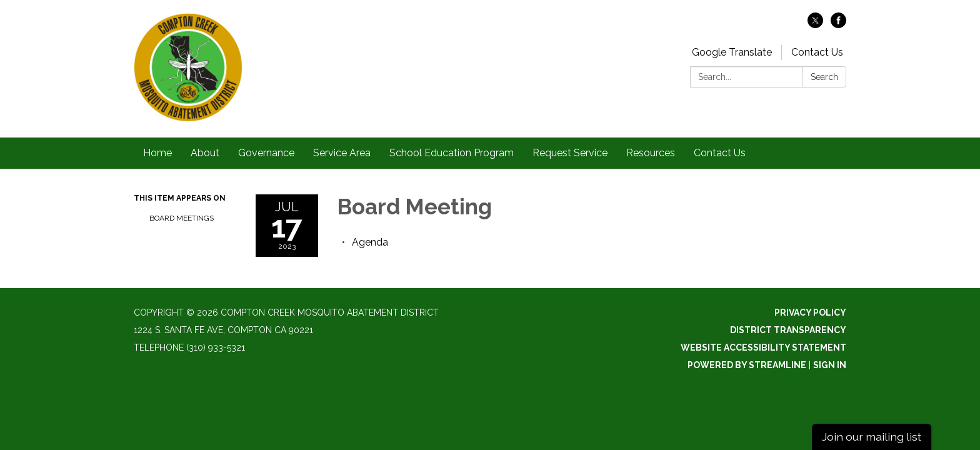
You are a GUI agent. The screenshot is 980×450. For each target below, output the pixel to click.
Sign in (830, 365)
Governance (266, 153)
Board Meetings (182, 218)
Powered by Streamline (747, 365)
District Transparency (788, 330)
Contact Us (817, 52)
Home (157, 153)
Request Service (570, 153)
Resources (651, 153)
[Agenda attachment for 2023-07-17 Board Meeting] (370, 242)
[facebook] (838, 25)
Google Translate (732, 52)
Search (824, 77)
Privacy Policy (810, 312)
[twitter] (815, 25)
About (205, 153)
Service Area (342, 153)
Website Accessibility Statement (763, 347)
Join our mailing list (872, 437)
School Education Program (452, 153)
